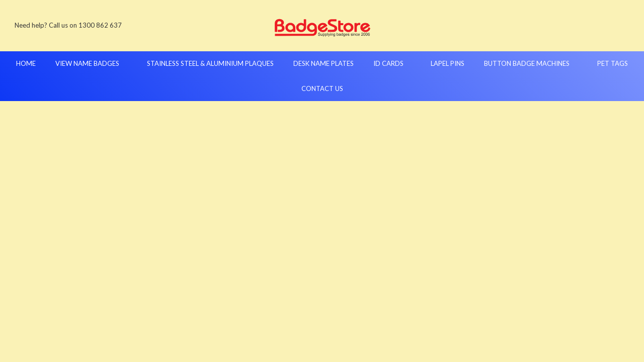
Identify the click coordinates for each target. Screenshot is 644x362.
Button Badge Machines (531, 63)
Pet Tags (613, 63)
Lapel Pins (448, 63)
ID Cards (392, 63)
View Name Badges (91, 63)
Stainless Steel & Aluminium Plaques (210, 63)
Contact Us (322, 88)
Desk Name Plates (324, 63)
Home (26, 63)
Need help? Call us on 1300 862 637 (68, 25)
